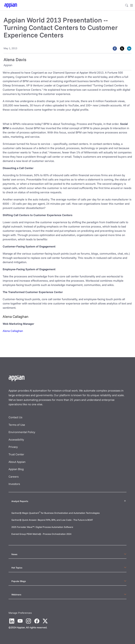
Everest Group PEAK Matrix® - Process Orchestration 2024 (41, 534)
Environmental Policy (22, 432)
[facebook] (115, 48)
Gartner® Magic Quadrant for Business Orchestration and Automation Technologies (55, 513)
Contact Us (15, 417)
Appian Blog (16, 469)
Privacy (13, 447)
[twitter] (122, 48)
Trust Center (16, 454)
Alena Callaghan (13, 331)
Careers (14, 477)
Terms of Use (17, 425)
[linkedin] (129, 48)
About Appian (17, 462)
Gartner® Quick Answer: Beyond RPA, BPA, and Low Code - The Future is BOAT (52, 520)
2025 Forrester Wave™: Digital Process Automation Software (42, 527)
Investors (14, 484)
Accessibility (16, 439)
